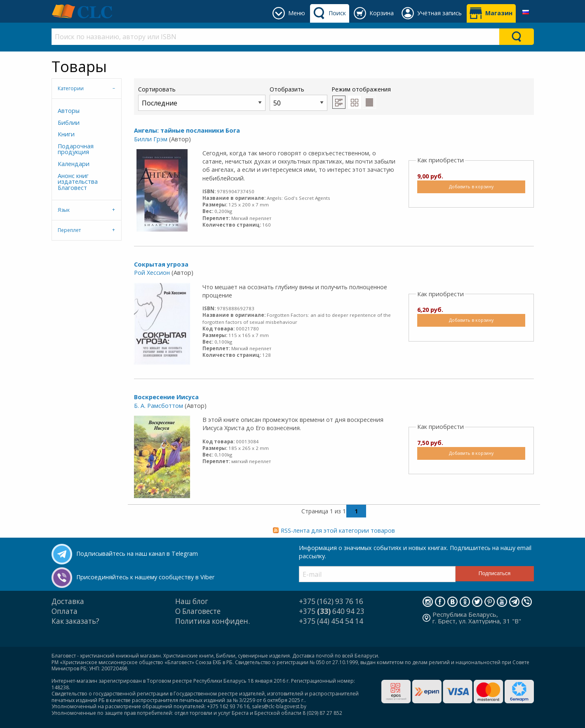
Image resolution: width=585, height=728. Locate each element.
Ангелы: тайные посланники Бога (187, 130)
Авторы (69, 111)
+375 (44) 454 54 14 (331, 621)
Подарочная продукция (76, 149)
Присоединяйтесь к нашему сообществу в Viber (145, 577)
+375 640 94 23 (332, 611)
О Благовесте (198, 611)
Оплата (65, 611)
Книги (66, 134)
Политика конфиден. (213, 621)
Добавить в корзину (471, 186)
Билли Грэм (151, 139)
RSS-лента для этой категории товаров (338, 530)
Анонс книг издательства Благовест (78, 182)
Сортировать (202, 98)
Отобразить (298, 98)
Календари (74, 164)
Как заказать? (75, 621)
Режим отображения (361, 89)
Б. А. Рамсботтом (159, 406)
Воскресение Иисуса (166, 397)
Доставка (68, 601)
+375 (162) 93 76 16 (331, 601)
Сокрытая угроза (161, 264)
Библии (69, 123)
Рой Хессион (152, 273)
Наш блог (192, 601)
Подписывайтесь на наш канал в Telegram (137, 554)
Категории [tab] (71, 88)
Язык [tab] (64, 210)
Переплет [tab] (69, 230)
